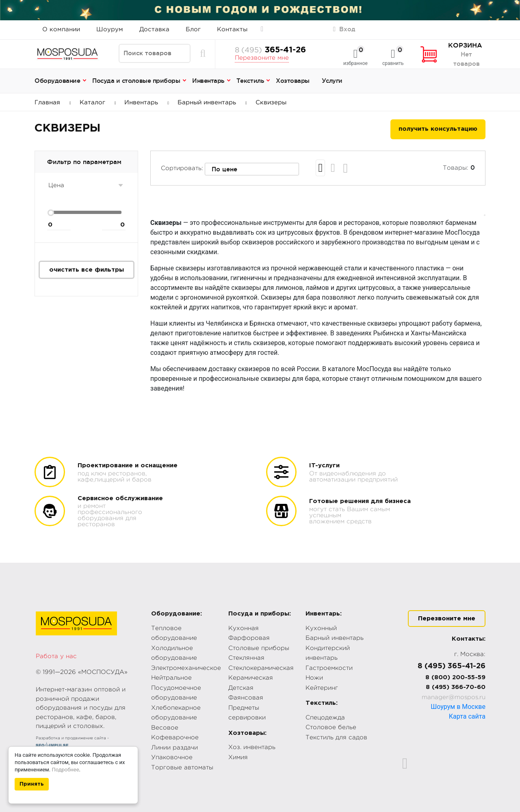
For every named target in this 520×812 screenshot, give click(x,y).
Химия (238, 757)
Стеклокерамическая (261, 668)
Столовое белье (331, 727)
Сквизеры (271, 103)
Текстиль (250, 81)
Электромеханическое (186, 668)
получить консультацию (438, 129)
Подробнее (65, 770)
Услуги (332, 81)
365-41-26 (270, 50)
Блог (193, 29)
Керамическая (251, 678)
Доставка (154, 29)
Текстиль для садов (336, 737)
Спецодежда (325, 718)
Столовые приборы (259, 648)
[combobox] (252, 169)
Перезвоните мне (262, 58)
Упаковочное (172, 757)
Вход (344, 29)
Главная (53, 103)
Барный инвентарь (212, 103)
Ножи (314, 678)
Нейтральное (171, 678)
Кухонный (321, 628)
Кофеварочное (175, 737)
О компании (61, 29)
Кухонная (244, 628)
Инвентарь (208, 81)
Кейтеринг (322, 688)
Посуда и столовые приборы (136, 81)
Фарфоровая (249, 638)
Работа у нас (56, 656)
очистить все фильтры (87, 270)
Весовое (165, 728)
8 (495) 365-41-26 (452, 666)
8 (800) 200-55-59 (455, 677)
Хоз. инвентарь (252, 747)
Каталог (98, 103)
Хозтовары (293, 81)
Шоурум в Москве (458, 707)
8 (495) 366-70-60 (456, 687)
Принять (32, 784)
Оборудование (57, 81)
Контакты (232, 29)
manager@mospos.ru (454, 697)
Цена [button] (56, 185)
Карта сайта (467, 716)
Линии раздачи (174, 748)
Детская (241, 688)
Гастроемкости (329, 668)
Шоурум (110, 29)
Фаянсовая (246, 698)
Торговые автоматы (182, 768)
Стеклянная (246, 658)
